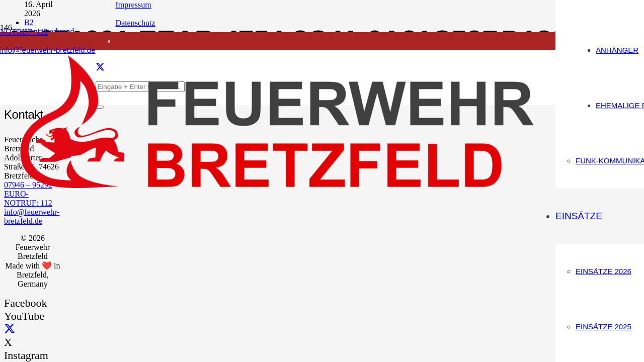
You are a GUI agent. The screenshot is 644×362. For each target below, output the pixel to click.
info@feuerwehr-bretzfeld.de (32, 216)
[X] (10, 329)
